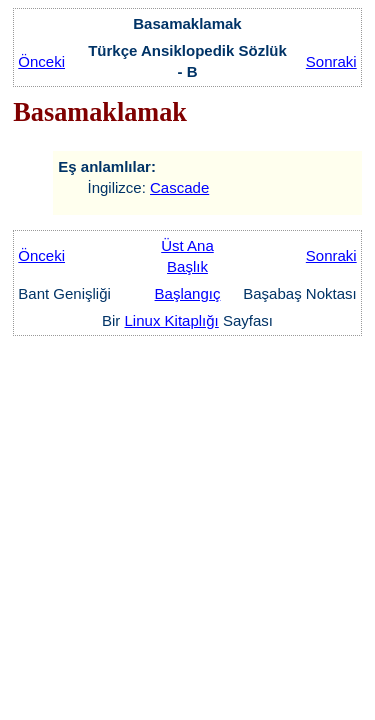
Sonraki (331, 61)
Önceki (41, 61)
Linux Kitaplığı (172, 320)
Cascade (179, 187)
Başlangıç (188, 293)
